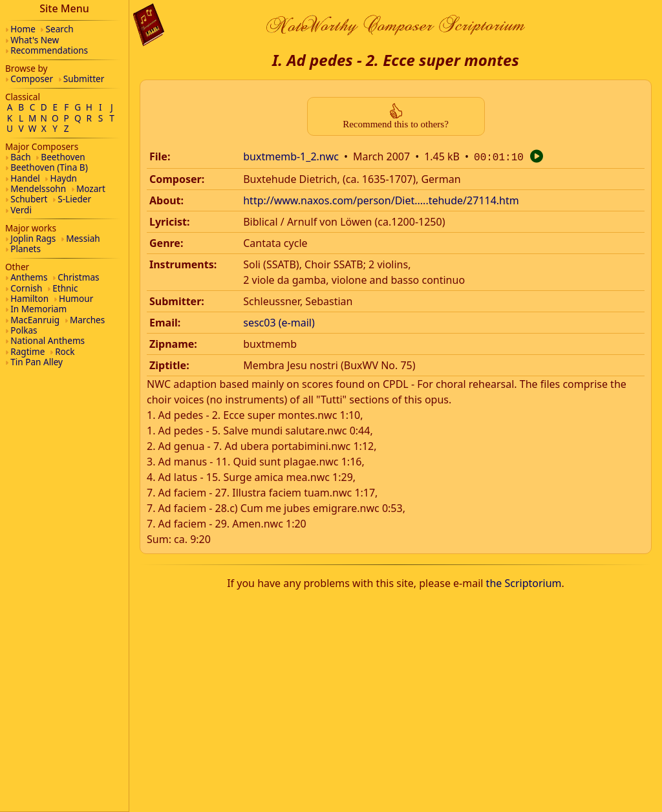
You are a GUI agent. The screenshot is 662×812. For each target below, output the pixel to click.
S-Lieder (74, 199)
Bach (20, 157)
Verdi (21, 210)
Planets (26, 249)
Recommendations (49, 50)
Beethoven (63, 157)
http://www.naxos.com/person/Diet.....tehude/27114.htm (381, 199)
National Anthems (48, 340)
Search (60, 29)
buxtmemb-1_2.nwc (291, 156)
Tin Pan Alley (37, 362)
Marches (87, 320)
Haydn (64, 178)
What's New (35, 40)
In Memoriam (38, 309)
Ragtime (27, 351)
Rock (65, 351)
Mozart (91, 188)
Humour (76, 298)
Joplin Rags (33, 238)
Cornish (26, 288)
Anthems (29, 277)
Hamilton (29, 298)
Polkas (24, 330)
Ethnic (65, 288)
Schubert (29, 199)
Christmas (78, 277)
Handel (25, 178)
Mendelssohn (38, 188)
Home (23, 29)
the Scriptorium (524, 582)
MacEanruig (35, 320)
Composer (32, 79)
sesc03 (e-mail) (279, 321)
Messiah (83, 238)
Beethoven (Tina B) (49, 167)
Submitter (84, 79)
